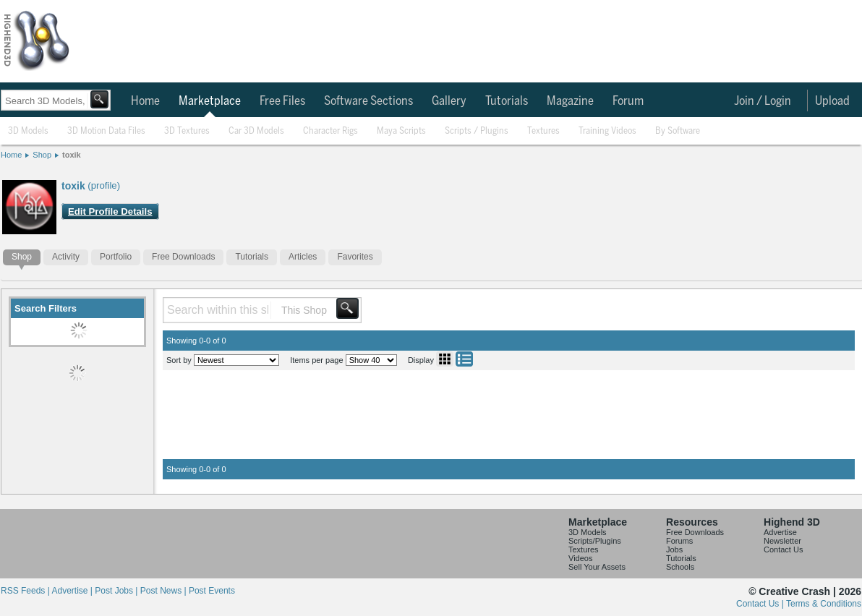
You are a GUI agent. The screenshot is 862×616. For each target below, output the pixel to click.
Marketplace (210, 101)
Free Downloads (183, 257)
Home (145, 101)
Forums (679, 541)
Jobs (674, 549)
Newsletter (782, 541)
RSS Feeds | (26, 591)
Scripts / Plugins (477, 131)
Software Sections (368, 101)
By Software (678, 131)
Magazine (570, 101)
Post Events (212, 591)
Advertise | (73, 591)
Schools (680, 567)
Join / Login (763, 101)
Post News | (165, 591)
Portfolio (116, 257)
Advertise (780, 532)
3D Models (28, 131)
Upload (832, 101)
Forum (628, 101)
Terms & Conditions (824, 604)
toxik (72, 155)
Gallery (449, 101)
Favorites (355, 257)
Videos (580, 558)
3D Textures (187, 131)
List (464, 359)
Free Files (282, 101)
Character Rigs (330, 131)
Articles (303, 257)
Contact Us (783, 549)
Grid (445, 359)
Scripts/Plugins (595, 541)
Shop (42, 155)
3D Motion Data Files (106, 131)
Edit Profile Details (110, 211)
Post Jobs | (117, 591)
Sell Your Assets (597, 567)
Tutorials (507, 101)
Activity (66, 257)
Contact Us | (761, 604)
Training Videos (607, 131)
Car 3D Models (256, 131)
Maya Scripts (401, 131)
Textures (543, 131)
